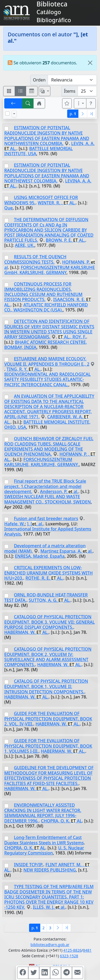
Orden (39, 80)
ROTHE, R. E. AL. (44, 578)
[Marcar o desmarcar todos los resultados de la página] (7, 114)
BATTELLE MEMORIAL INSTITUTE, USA (39, 151)
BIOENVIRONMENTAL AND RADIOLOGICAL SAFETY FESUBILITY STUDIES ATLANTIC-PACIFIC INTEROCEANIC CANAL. (47, 379)
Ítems (70, 91)
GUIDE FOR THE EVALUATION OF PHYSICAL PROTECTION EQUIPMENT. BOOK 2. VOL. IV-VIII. (48, 719)
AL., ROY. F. (72, 337)
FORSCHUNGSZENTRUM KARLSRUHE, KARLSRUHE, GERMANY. (42, 462)
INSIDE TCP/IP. (29, 865)
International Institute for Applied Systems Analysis (48, 531)
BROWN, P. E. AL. (66, 240)
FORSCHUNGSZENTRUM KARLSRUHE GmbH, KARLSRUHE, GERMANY (50, 270)
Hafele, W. (15, 524)
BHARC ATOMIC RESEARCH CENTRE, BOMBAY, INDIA (46, 345)
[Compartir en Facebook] (23, 973)
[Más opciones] (80, 103)
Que (9, 208)
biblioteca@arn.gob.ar (50, 945)
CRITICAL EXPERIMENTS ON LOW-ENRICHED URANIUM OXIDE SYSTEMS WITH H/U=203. (49, 573)
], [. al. (35, 524)
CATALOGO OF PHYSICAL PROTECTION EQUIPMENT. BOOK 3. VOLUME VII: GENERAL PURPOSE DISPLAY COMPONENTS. (50, 622)
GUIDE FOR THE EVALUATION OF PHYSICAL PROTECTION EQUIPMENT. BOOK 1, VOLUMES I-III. (48, 746)
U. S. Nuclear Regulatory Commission (44, 850)
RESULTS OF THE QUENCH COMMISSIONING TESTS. (35, 259)
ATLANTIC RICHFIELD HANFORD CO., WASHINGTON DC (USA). (46, 307)
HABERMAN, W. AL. (26, 632)
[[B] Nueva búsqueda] (28, 103)
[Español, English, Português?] (45, 91)
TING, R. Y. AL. (24, 369)
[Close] (90, 63)
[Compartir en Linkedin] (45, 973)
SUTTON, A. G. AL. (50, 600)
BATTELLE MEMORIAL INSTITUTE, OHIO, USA (47, 425)
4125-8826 (73, 950)
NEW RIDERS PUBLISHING (50, 870)
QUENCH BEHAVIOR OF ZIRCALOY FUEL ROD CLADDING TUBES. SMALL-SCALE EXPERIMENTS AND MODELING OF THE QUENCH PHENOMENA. (49, 446)
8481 (87, 950)
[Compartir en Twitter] (34, 973)
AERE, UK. (25, 245)
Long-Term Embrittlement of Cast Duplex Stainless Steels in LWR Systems (44, 840)
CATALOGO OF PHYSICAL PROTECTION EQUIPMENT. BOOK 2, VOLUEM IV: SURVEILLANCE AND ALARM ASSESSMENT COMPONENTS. (48, 657)
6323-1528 (69, 956)
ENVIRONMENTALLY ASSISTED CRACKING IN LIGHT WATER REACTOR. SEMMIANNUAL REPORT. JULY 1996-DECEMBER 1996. (43, 813)
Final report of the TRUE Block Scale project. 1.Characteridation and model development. (45, 486)
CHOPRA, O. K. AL (62, 821)
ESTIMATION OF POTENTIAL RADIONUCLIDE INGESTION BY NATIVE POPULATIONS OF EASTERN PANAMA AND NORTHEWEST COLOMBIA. (47, 173)
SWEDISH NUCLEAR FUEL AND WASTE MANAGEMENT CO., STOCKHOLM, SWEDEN (47, 499)
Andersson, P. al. (59, 491)
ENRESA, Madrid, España (40, 556)
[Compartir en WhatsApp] (55, 973)
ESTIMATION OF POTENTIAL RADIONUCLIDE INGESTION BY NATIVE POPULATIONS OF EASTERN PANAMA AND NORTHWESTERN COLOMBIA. (47, 135)
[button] (39, 103)
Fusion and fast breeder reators (46, 518)
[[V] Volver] (13, 103)
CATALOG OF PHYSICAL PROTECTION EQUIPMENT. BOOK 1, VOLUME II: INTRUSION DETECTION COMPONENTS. (46, 686)
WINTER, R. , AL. (57, 203)
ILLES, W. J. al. (49, 907)
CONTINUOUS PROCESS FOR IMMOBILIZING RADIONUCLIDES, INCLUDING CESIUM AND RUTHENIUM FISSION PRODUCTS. (43, 292)
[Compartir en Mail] (77, 973)
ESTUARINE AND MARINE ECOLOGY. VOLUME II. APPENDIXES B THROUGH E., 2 (47, 361)
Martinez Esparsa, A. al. (66, 551)
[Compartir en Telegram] (66, 973)
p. (73, 114)
